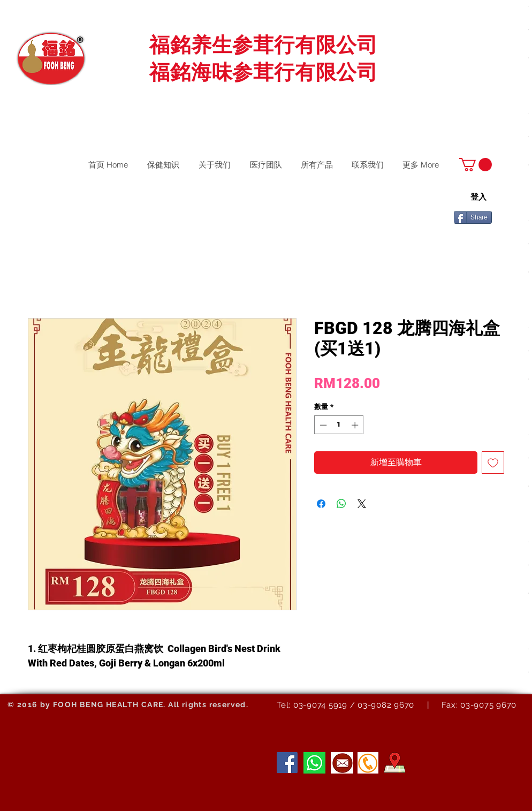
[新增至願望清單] (493, 463)
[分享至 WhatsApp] (341, 504)
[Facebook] (287, 763)
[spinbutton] (339, 425)
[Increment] (356, 425)
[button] (476, 165)
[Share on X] (362, 504)
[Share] (473, 217)
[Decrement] (322, 425)
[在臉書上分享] (321, 504)
